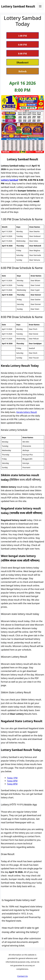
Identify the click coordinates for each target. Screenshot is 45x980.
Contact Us (22, 976)
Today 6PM (12, 781)
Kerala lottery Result (27, 412)
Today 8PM (12, 784)
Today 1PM (12, 778)
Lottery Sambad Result (18, 6)
